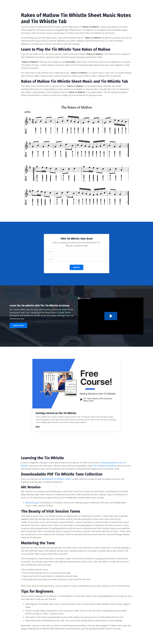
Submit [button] (77, 267)
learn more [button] (18, 325)
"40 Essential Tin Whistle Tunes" (56, 479)
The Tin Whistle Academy (105, 466)
